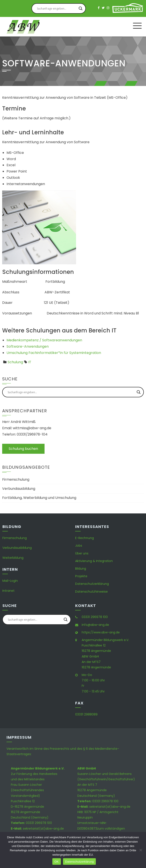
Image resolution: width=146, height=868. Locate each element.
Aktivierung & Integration (94, 561)
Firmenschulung (16, 479)
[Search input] (57, 8)
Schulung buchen (23, 449)
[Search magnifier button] (81, 8)
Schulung (15, 362)
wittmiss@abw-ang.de (32, 428)
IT (30, 362)
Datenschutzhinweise (91, 592)
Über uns (82, 553)
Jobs (79, 546)
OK (57, 862)
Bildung (81, 569)
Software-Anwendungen (28, 346)
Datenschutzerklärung (92, 584)
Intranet (8, 591)
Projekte (81, 576)
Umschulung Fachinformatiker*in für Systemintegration (54, 353)
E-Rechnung (85, 538)
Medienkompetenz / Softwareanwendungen (44, 340)
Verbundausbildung (19, 489)
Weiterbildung (13, 558)
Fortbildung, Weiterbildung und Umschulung (39, 498)
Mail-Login (10, 581)
